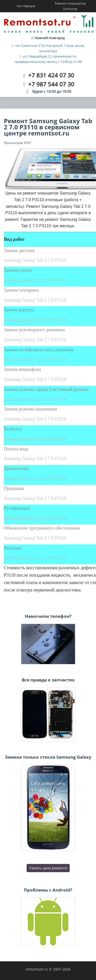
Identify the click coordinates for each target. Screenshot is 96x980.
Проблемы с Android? (48, 890)
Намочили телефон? (48, 616)
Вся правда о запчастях (48, 680)
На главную (26, 6)
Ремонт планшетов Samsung (70, 6)
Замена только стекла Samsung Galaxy (48, 757)
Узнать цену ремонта (48, 868)
